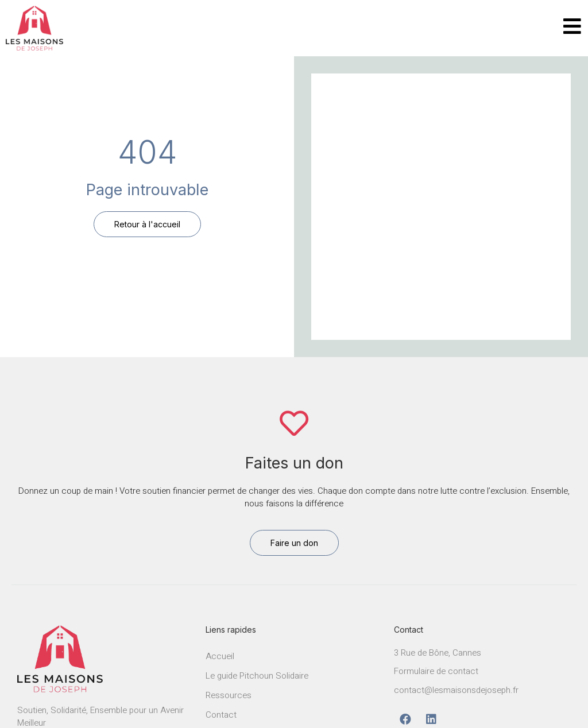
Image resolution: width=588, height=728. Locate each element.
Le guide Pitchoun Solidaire (257, 676)
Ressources (229, 695)
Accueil (220, 656)
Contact (221, 715)
